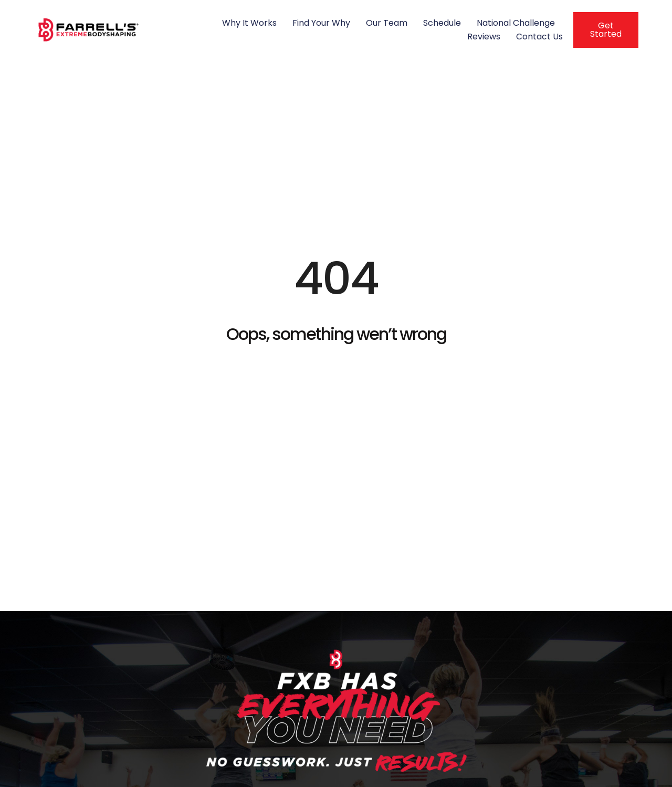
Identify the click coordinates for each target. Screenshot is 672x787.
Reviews (484, 37)
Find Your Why (321, 23)
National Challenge (516, 23)
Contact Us (539, 37)
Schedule (442, 23)
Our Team (387, 23)
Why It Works (249, 23)
